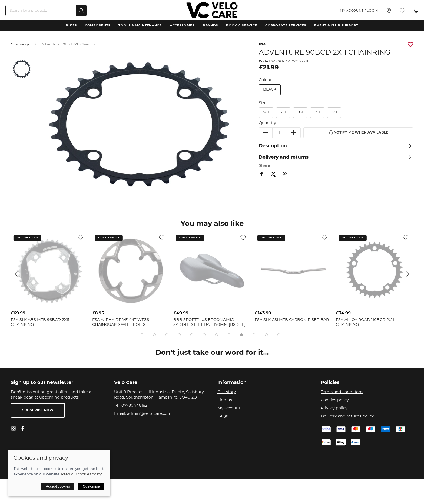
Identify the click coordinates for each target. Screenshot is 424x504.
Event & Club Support (336, 26)
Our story (227, 392)
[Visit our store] (389, 11)
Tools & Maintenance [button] (140, 26)
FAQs (223, 417)
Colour (265, 80)
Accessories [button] (182, 26)
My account (229, 408)
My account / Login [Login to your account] (359, 11)
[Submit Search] (81, 11)
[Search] (46, 11)
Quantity (267, 123)
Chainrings (20, 45)
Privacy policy (334, 408)
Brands (210, 26)
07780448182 (134, 406)
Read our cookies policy (81, 474)
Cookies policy (335, 400)
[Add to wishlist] (81, 238)
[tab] (142, 335)
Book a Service (242, 26)
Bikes (71, 26)
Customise (91, 486)
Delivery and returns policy (347, 417)
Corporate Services (286, 26)
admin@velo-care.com (149, 414)
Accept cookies (58, 486)
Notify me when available (358, 133)
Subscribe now (38, 410)
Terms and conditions (342, 392)
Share (264, 166)
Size (263, 103)
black (270, 90)
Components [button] (98, 26)
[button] (402, 11)
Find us (225, 400)
